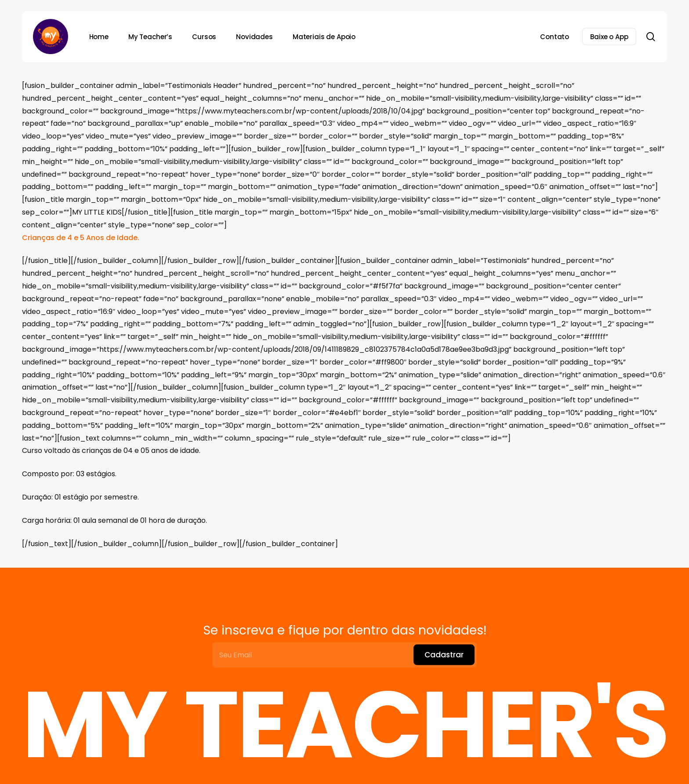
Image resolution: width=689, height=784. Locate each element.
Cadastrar (444, 655)
